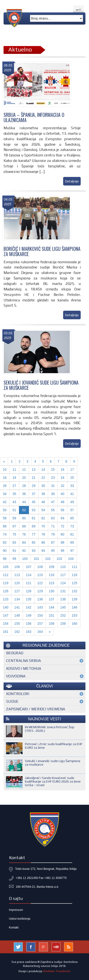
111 (74, 567)
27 (14, 486)
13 (34, 469)
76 (24, 534)
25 (72, 478)
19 (14, 478)
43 (14, 502)
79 (53, 534)
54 (43, 510)
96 (62, 551)
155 (17, 624)
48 (62, 502)
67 (14, 526)
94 (43, 551)
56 (62, 510)
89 (72, 542)
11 (14, 469)
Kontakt (14, 928)
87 (53, 542)
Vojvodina (16, 676)
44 (24, 502)
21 (34, 478)
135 (29, 599)
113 (17, 575)
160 (74, 624)
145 (63, 607)
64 (62, 518)
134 (17, 599)
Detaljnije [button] (72, 181)
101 (36, 559)
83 (14, 542)
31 (53, 486)
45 (34, 502)
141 (17, 607)
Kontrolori (18, 694)
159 (63, 624)
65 (72, 518)
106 (17, 567)
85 (34, 542)
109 (51, 567)
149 (29, 615)
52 (24, 510)
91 (14, 551)
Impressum (16, 910)
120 (17, 583)
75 (14, 534)
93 (34, 551)
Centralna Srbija (23, 661)
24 (62, 478)
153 (74, 615)
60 (24, 518)
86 (43, 542)
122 (40, 583)
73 (72, 526)
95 (53, 551)
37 (34, 494)
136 (40, 599)
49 (72, 502)
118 (74, 575)
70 (43, 526)
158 (51, 624)
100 (25, 559)
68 (24, 526)
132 (74, 591)
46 (43, 502)
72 (62, 526)
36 (24, 494)
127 (17, 591)
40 (62, 494)
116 (51, 575)
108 (40, 567)
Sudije (12, 701)
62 (43, 518)
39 (53, 494)
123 (51, 583)
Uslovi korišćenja (20, 919)
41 (72, 494)
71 (53, 526)
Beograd (15, 653)
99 (14, 559)
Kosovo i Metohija (24, 668)
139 (74, 599)
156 (29, 624)
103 (59, 559)
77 (34, 534)
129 (40, 591)
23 (53, 478)
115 (40, 575)
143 (40, 607)
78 (43, 534)
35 (14, 494)
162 (17, 632)
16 (62, 469)
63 (53, 518)
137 (51, 599)
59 (14, 518)
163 (29, 632)
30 (43, 486)
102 (48, 559)
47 (53, 502)
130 (51, 591)
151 (51, 615)
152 (63, 615)
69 (34, 526)
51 (14, 510)
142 (29, 607)
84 (24, 542)
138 (63, 599)
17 (72, 469)
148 (17, 615)
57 (72, 510)
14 (43, 469)
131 (63, 591)
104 (71, 559)
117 (63, 575)
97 (72, 551)
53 (34, 510)
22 (43, 478)
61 (34, 518)
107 (29, 567)
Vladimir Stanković (57, 971)
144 (51, 607)
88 (62, 542)
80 (62, 534)
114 (29, 575)
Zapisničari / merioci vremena (35, 709)
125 (74, 583)
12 (24, 469)
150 (40, 615)
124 (63, 583)
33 (72, 486)
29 (34, 486)
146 (74, 607)
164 (40, 632)
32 (62, 486)
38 (43, 494)
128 (29, 591)
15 (53, 469)
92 (24, 551)
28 (24, 486)
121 (29, 583)
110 (63, 567)
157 (40, 624)
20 (24, 478)
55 (53, 510)
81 (72, 534)
